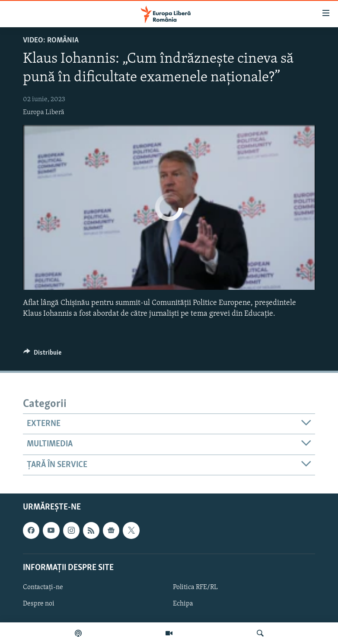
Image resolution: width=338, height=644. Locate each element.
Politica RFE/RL (195, 587)
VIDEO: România (51, 40)
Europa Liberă (44, 112)
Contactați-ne (43, 587)
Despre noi (39, 604)
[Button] (42, 355)
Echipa (183, 604)
